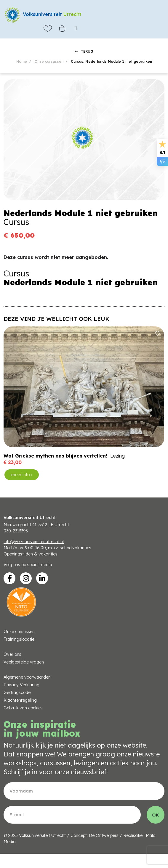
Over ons (12, 654)
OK (156, 815)
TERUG (84, 51)
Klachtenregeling (20, 700)
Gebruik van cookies (23, 708)
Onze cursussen (49, 61)
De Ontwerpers (104, 835)
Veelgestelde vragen (24, 662)
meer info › (22, 475)
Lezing (117, 456)
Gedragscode (17, 693)
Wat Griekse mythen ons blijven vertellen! (55, 456)
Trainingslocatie (19, 639)
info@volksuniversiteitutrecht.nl (34, 542)
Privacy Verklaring (21, 685)
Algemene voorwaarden (27, 677)
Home (22, 61)
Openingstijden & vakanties (31, 554)
